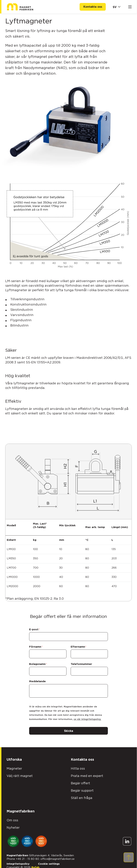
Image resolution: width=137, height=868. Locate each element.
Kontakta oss (93, 7)
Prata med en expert (87, 773)
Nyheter (13, 825)
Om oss (12, 817)
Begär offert (80, 780)
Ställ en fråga (82, 795)
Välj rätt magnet (20, 773)
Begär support (82, 788)
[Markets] (116, 7)
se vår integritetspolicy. (88, 716)
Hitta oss (78, 766)
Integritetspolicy (18, 861)
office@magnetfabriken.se (58, 856)
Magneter (14, 766)
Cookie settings (49, 861)
